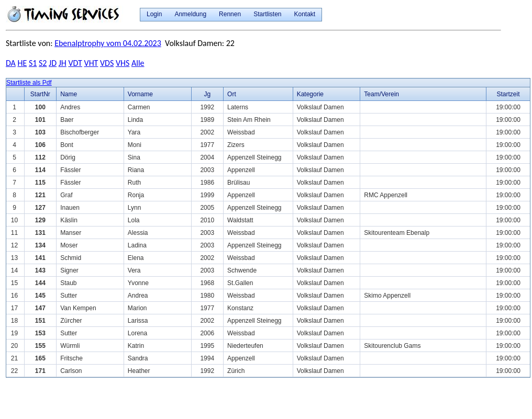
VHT (91, 63)
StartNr (40, 94)
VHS (123, 63)
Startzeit (508, 94)
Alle (138, 63)
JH (63, 63)
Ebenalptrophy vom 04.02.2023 (108, 43)
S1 (33, 63)
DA (11, 63)
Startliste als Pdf (29, 83)
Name (69, 94)
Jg (207, 94)
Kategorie (310, 94)
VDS (107, 63)
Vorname (140, 94)
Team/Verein (381, 94)
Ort (232, 94)
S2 (43, 63)
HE (23, 63)
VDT (75, 63)
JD (53, 63)
